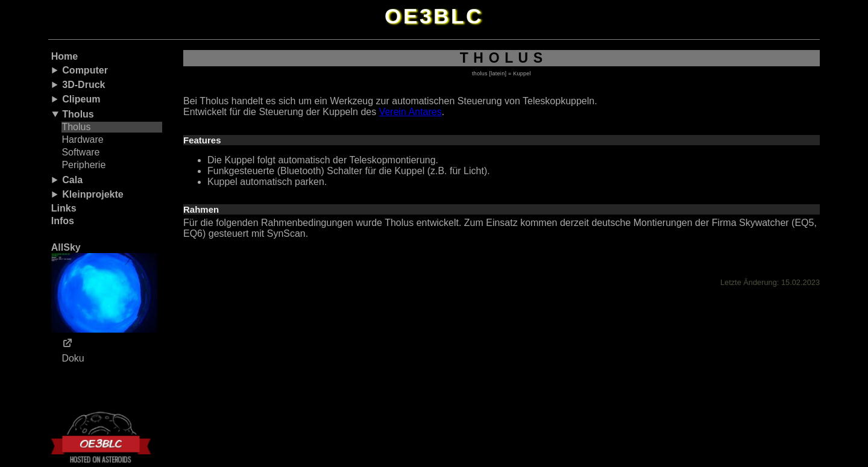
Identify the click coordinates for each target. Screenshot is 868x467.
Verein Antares (410, 112)
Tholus (78, 114)
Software (80, 152)
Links (64, 208)
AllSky (104, 287)
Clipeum (81, 99)
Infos (63, 221)
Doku (73, 358)
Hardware (82, 139)
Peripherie (83, 165)
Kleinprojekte (93, 194)
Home (64, 56)
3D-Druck (83, 85)
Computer (85, 70)
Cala (72, 180)
